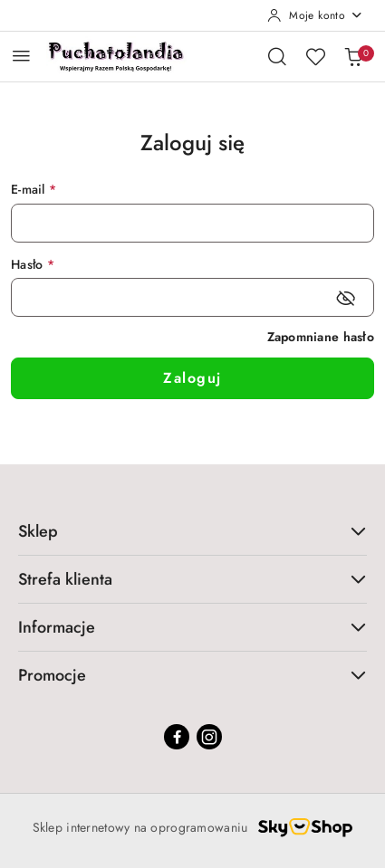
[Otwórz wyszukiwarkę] (277, 56)
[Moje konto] (315, 15)
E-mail (34, 189)
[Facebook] (177, 737)
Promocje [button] (192, 675)
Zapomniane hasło (321, 337)
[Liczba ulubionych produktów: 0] (315, 56)
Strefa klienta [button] (192, 579)
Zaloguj (192, 378)
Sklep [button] (192, 531)
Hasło (33, 264)
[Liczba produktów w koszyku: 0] (353, 56)
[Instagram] (209, 737)
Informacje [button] (192, 627)
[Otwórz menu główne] (21, 56)
